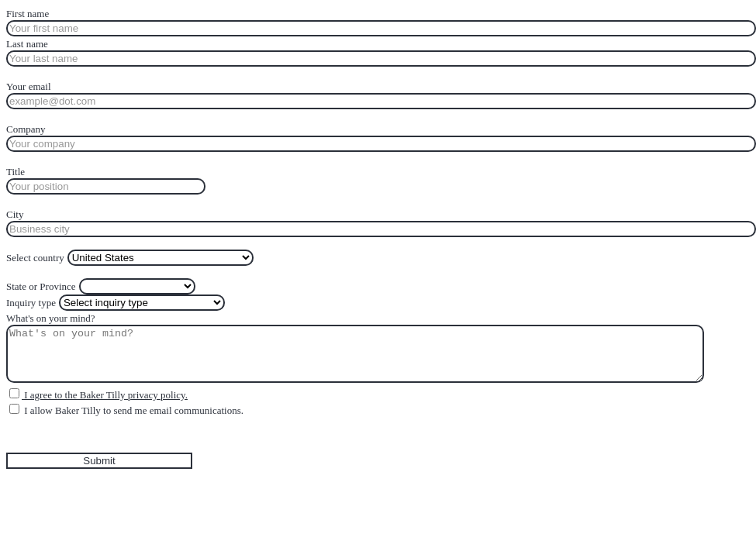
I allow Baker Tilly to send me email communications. (133, 410)
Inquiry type (31, 303)
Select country (35, 258)
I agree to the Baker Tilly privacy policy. (105, 395)
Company (26, 129)
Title (16, 172)
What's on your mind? (51, 318)
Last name (27, 44)
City (15, 214)
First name (28, 14)
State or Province (41, 286)
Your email (29, 86)
